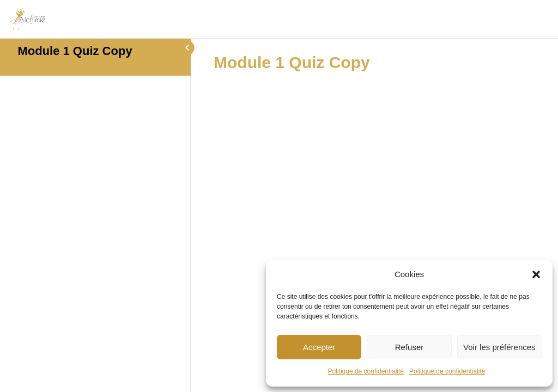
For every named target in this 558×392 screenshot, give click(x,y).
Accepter (319, 347)
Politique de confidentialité (366, 371)
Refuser (410, 347)
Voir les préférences (499, 347)
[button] (536, 274)
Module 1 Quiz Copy (75, 51)
